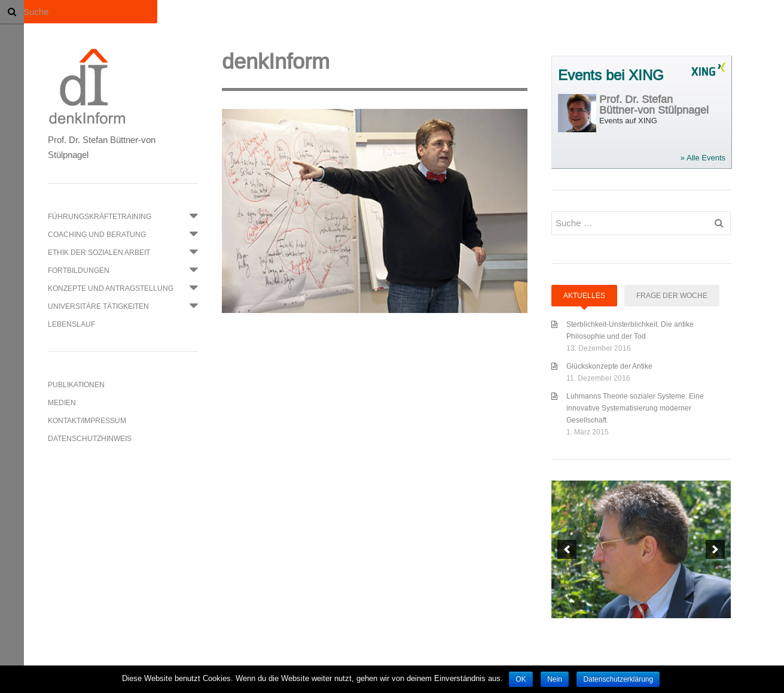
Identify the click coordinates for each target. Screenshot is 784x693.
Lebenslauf (71, 324)
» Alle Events (703, 158)
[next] (715, 549)
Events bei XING (611, 76)
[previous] (567, 549)
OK (521, 679)
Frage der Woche (672, 295)
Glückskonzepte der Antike (609, 366)
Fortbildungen (79, 270)
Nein (555, 679)
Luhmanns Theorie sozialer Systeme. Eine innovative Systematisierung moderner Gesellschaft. (635, 408)
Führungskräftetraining (100, 216)
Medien (62, 402)
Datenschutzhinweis (90, 438)
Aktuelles (584, 295)
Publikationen (76, 385)
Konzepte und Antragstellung (111, 288)
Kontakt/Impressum (87, 420)
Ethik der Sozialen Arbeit (99, 252)
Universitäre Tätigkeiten (98, 306)
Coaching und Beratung (97, 234)
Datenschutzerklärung (618, 679)
